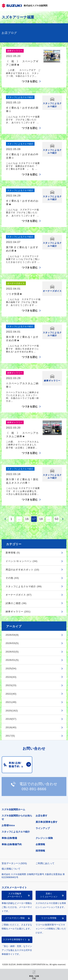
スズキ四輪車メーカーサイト (15, 895)
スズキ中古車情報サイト (15, 940)
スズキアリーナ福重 (18, 17)
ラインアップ (43, 828)
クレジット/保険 (44, 838)
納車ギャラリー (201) (18, 612)
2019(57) (11, 719)
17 (34, 519)
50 (57, 519)
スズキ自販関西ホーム (13, 809)
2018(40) (11, 727)
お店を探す (42, 816)
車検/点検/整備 (9, 838)
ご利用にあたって (45, 863)
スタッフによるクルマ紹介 (16, 832)
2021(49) (11, 702)
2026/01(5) (12, 660)
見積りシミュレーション (49, 895)
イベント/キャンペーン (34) (22, 561)
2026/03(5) (12, 643)
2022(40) (11, 694)
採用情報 (40, 851)
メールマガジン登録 (15, 918)
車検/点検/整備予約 (12, 844)
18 (41, 519)
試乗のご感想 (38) (16, 603)
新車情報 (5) (13, 553)
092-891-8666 (34, 789)
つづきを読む (30, 81)
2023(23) (11, 685)
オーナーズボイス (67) (19, 595)
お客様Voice (8, 825)
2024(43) (11, 677)
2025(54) (11, 668)
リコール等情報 (49, 918)
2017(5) (10, 736)
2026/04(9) (12, 635)
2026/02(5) (12, 652)
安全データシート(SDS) (14, 863)
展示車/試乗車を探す (47, 822)
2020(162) (12, 711)
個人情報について (11, 869)
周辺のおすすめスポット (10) (22, 570)
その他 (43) (12, 578)
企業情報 (40, 844)
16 (27, 519)
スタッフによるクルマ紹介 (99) (24, 586)
